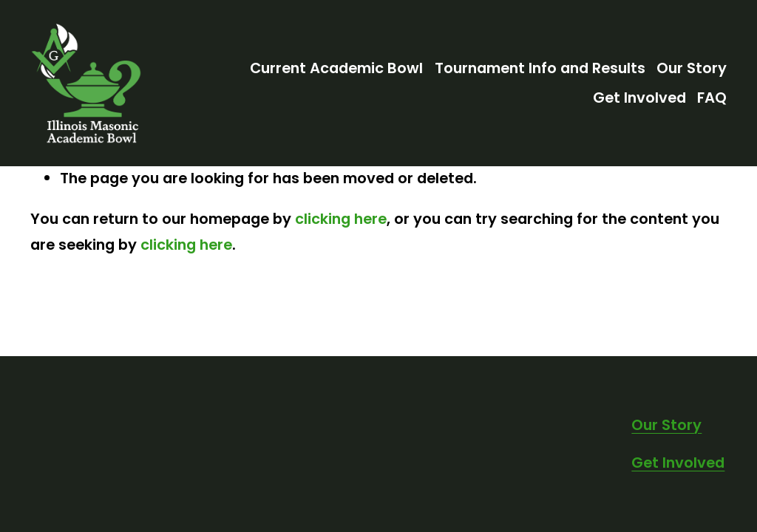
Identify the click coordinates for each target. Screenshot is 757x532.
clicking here (341, 219)
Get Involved (639, 98)
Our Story (692, 68)
